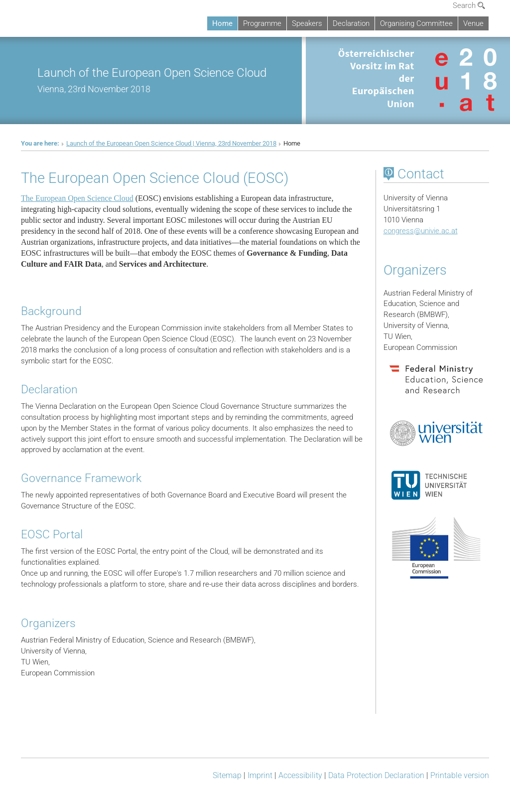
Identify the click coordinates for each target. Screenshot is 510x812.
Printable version (460, 775)
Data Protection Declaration (376, 775)
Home (222, 23)
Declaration (351, 23)
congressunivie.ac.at (421, 231)
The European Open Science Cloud (77, 198)
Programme (262, 23)
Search (469, 5)
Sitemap (227, 775)
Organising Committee (416, 23)
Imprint (260, 775)
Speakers (307, 23)
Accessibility (300, 775)
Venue (473, 23)
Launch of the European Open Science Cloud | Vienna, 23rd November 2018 (171, 143)
